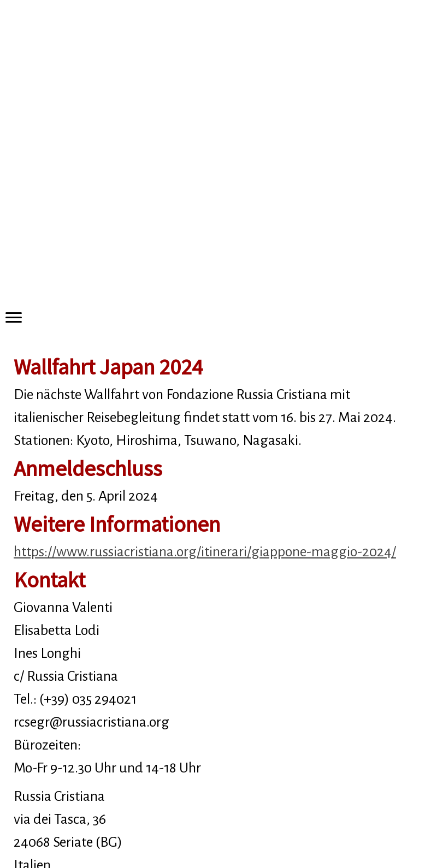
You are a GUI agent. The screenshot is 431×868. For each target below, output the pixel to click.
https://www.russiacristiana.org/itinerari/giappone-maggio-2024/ (205, 552)
